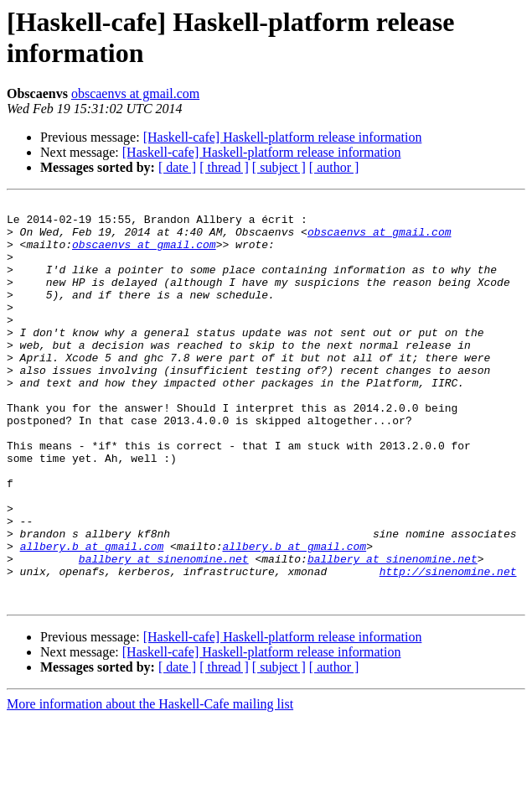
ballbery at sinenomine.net (164, 631)
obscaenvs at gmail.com (135, 93)
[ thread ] (224, 167)
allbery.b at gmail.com (92, 616)
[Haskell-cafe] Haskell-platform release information (283, 137)
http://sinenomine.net (448, 646)
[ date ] (177, 167)
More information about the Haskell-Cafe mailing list (150, 784)
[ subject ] (279, 167)
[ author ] (334, 167)
